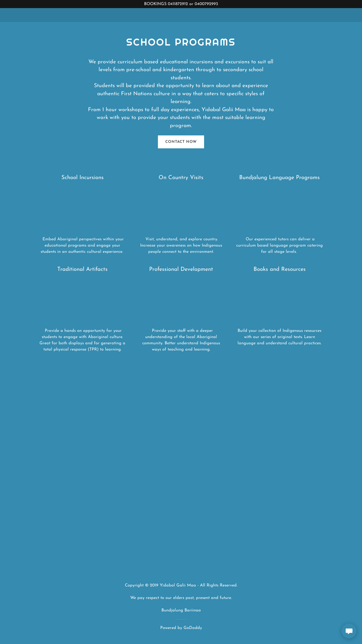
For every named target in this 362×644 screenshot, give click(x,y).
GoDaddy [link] (193, 628)
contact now (181, 142)
